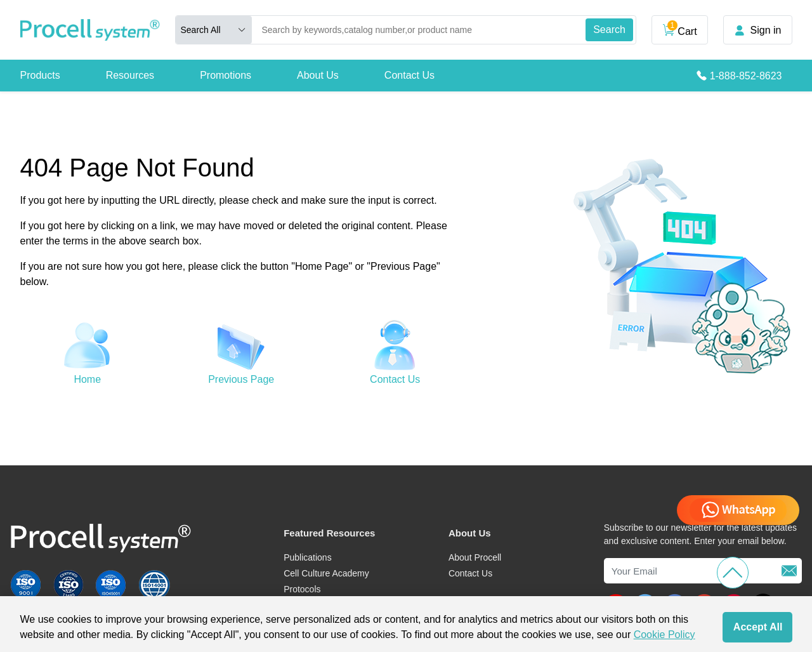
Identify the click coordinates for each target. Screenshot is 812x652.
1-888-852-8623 (746, 76)
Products (40, 75)
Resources (130, 75)
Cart (680, 29)
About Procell (475, 557)
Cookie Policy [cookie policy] (665, 635)
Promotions (226, 75)
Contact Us (409, 75)
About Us (318, 75)
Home (87, 379)
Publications (308, 557)
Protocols (302, 589)
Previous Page (241, 379)
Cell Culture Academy (326, 573)
